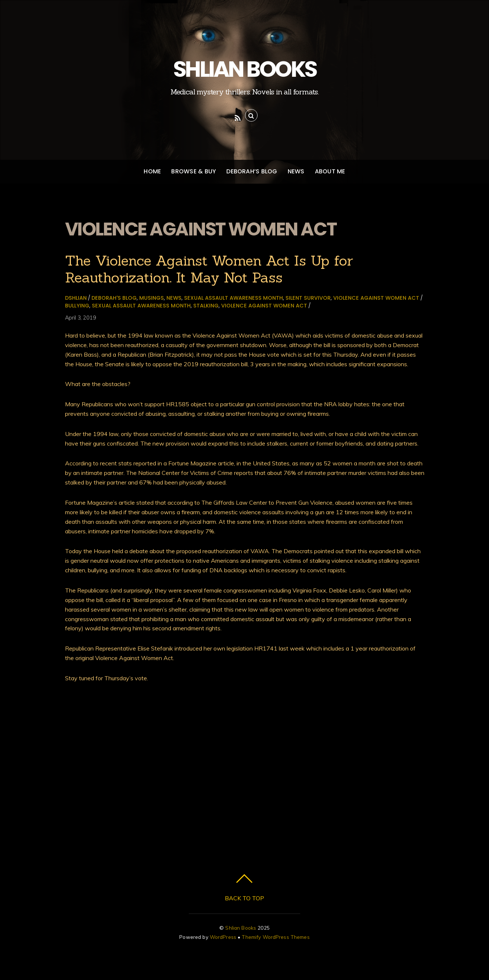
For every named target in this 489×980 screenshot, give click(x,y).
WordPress (223, 937)
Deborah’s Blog (252, 171)
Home (152, 171)
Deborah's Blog (114, 298)
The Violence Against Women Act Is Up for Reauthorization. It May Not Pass (209, 269)
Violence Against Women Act (376, 298)
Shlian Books (241, 928)
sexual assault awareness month (233, 298)
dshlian (76, 298)
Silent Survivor (308, 298)
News (296, 171)
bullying (77, 306)
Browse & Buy (194, 171)
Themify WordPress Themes (276, 937)
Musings (152, 298)
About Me (330, 171)
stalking (206, 306)
